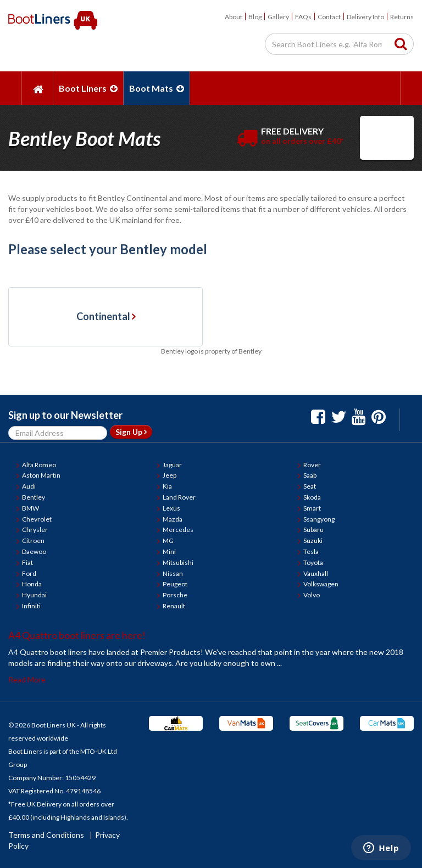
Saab (310, 475)
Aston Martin (41, 475)
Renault (174, 606)
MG (168, 541)
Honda (32, 584)
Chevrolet (37, 519)
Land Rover (179, 497)
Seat (310, 486)
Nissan (173, 573)
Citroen (33, 541)
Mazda (173, 519)
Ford (29, 573)
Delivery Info (365, 17)
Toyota (313, 562)
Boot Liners (88, 88)
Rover (312, 465)
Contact (329, 17)
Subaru (313, 530)
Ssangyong (319, 519)
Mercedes (178, 530)
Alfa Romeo (39, 465)
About (234, 17)
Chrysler (35, 530)
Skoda (312, 497)
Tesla (311, 551)
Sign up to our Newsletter (65, 415)
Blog (255, 17)
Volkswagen (321, 584)
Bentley (34, 497)
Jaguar (172, 465)
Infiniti (31, 606)
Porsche (175, 595)
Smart (312, 508)
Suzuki (313, 541)
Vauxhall (316, 573)
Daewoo (34, 551)
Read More (27, 679)
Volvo (312, 595)
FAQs (303, 17)
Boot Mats (157, 88)
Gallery (278, 17)
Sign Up (131, 432)
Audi (29, 486)
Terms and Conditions (46, 835)
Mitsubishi (178, 562)
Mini (169, 551)
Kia (167, 486)
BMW (30, 508)
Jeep (170, 475)
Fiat (27, 562)
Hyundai (34, 595)
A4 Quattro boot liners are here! (77, 635)
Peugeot (175, 584)
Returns (402, 17)
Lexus (171, 508)
